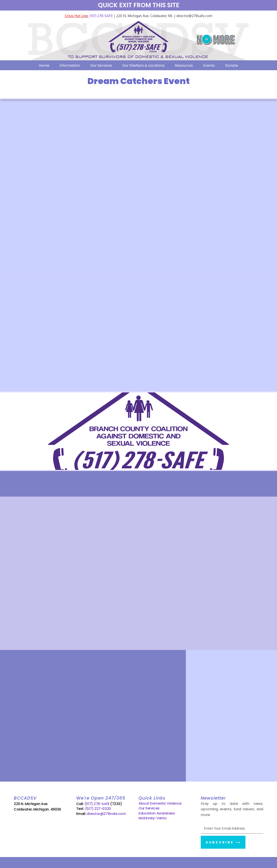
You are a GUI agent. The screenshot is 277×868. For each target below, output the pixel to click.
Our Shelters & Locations (143, 65)
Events (209, 65)
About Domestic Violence (160, 803)
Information (70, 65)
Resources (184, 65)
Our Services (101, 65)
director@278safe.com (106, 813)
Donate (232, 65)
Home (44, 65)
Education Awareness (157, 813)
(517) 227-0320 (98, 809)
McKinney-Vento (153, 818)
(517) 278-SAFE (101, 16)
